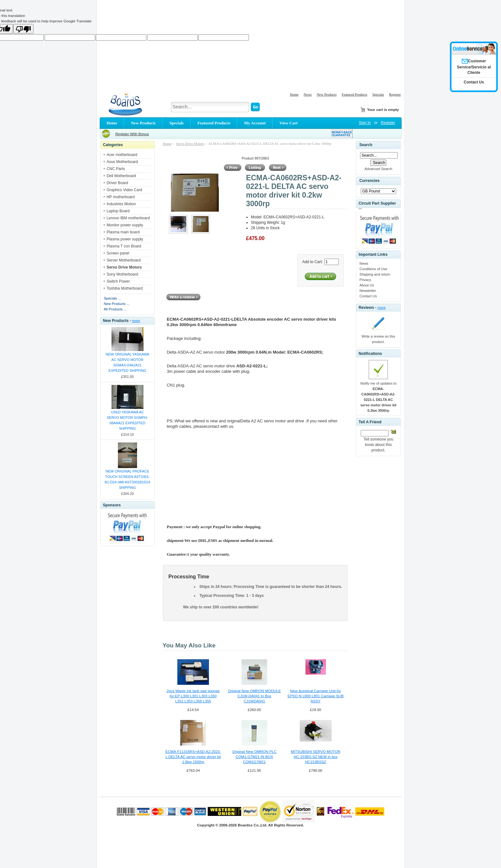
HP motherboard (121, 197)
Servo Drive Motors (190, 144)
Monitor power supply (125, 225)
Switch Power (118, 281)
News (308, 94)
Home (294, 94)
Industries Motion (121, 204)
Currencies (370, 181)
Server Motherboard (124, 260)
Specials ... (112, 298)
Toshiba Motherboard (125, 288)
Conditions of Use (373, 269)
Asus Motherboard (122, 162)
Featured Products (354, 94)
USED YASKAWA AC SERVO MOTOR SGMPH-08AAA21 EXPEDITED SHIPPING (127, 420)
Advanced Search (378, 169)
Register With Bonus (132, 134)
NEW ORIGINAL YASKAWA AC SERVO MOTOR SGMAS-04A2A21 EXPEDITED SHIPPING (128, 362)
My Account (255, 123)
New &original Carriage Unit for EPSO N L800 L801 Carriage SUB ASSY (316, 696)
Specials (378, 94)
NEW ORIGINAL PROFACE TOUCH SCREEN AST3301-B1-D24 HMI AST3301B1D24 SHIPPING (127, 479)
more (136, 321)
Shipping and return (375, 274)
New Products (327, 94)
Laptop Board (118, 211)
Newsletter (368, 291)
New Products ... (117, 304)
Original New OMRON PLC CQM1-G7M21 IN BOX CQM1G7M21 (254, 757)
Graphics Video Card (124, 190)
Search (366, 145)
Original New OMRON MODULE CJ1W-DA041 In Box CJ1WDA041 (254, 696)
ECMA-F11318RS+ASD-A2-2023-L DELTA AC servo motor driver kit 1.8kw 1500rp (193, 757)
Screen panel (118, 253)
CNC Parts (116, 169)
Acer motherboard (122, 155)
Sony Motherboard (123, 274)
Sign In (365, 123)
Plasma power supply (125, 239)
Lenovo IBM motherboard (128, 218)
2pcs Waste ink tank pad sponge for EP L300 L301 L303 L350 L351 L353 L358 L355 (193, 696)
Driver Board (117, 183)
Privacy (365, 280)
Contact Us (368, 296)
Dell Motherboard (121, 176)
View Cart (289, 123)
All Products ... (115, 309)
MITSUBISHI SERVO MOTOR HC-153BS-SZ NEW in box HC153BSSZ (316, 757)
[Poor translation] (23, 29)
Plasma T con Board (124, 246)
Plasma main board (123, 232)
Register (395, 94)
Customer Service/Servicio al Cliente (474, 67)
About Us (367, 285)
